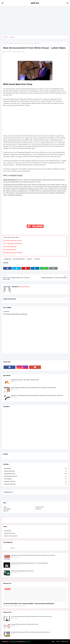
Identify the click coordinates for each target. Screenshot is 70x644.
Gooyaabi (27, 642)
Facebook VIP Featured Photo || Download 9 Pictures (25, 624)
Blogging (14, 642)
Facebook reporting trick (35, 476)
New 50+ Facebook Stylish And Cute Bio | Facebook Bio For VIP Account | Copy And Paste (33, 388)
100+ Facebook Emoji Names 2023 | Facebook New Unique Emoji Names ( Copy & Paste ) (33, 555)
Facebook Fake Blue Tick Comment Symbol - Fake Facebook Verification (29, 604)
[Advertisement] (35, 21)
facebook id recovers (35, 481)
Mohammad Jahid (9, 52)
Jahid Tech (35, 3)
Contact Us (38, 509)
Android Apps (35, 468)
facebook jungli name (35, 484)
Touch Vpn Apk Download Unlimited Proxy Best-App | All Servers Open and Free (31, 616)
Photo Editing (35, 479)
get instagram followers (19, 259)
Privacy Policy (65, 642)
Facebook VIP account (35, 474)
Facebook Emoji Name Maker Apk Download (22, 571)
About (58, 642)
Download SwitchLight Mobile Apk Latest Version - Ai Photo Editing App (29, 563)
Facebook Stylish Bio (35, 471)
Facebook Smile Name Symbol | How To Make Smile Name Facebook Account (30, 632)
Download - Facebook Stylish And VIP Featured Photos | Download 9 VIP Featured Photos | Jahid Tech (37, 395)
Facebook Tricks (40, 507)
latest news (37, 259)
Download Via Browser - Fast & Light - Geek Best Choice (25, 380)
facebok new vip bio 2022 (11, 536)
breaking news (10, 43)
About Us (6, 511)
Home (5, 43)
